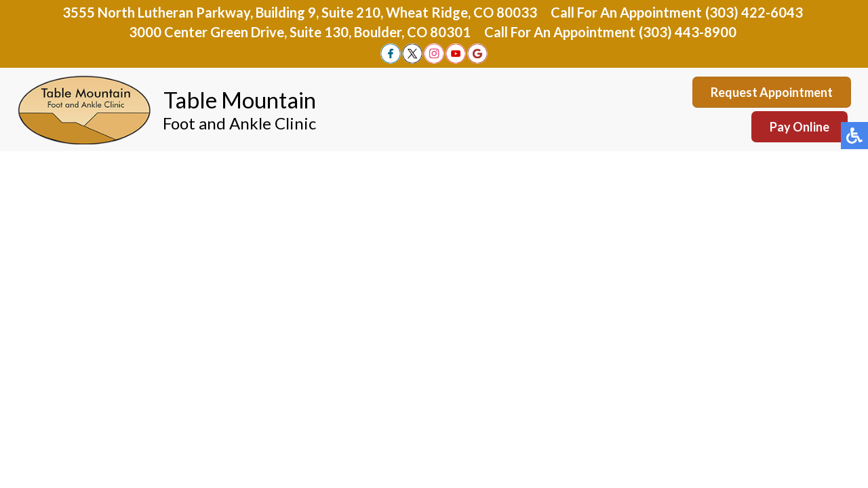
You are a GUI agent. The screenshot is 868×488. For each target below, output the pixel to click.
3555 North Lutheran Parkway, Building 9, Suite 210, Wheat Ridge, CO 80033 (300, 12)
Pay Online (800, 127)
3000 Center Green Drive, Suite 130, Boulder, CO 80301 (300, 32)
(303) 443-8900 (688, 32)
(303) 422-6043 (754, 12)
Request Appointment (772, 92)
